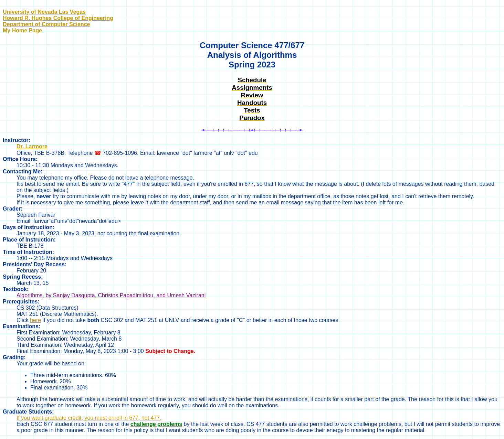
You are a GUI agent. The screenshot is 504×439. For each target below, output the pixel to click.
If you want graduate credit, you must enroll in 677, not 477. (89, 418)
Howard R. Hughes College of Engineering (58, 18)
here (35, 320)
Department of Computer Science (46, 24)
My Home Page (22, 30)
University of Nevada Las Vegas (44, 12)
